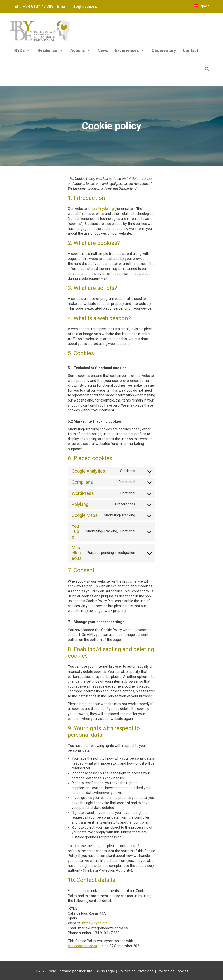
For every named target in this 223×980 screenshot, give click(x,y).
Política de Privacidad (136, 971)
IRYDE (24, 50)
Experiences (132, 50)
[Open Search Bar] (207, 69)
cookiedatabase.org (84, 946)
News (103, 50)
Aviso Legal (106, 971)
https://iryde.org (101, 209)
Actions (82, 50)
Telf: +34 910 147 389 (34, 6)
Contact (190, 50)
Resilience (52, 50)
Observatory (164, 50)
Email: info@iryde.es (77, 6)
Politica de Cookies (173, 971)
